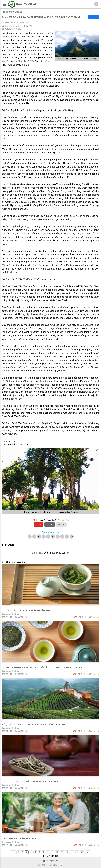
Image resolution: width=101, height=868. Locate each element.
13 (73, 852)
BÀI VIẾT (30, 26)
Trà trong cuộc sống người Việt (20, 839)
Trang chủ (7, 12)
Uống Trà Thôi (26, 4)
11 (62, 852)
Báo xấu (61, 524)
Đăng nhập (38, 553)
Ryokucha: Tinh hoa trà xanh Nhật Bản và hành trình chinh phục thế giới (42, 668)
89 (82, 852)
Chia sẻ (18, 12)
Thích (39, 524)
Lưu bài (49, 524)
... (77, 852)
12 (67, 852)
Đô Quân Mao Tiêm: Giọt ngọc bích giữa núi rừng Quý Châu (33, 725)
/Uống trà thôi (50, 861)
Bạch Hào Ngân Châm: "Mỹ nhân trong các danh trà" (30, 782)
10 (57, 852)
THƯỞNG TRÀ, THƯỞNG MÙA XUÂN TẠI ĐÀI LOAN (26, 611)
